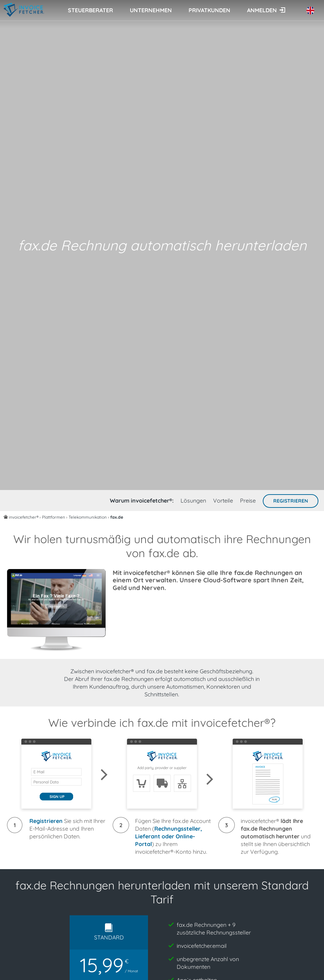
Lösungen (193, 500)
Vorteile (223, 500)
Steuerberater (90, 10)
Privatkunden (209, 10)
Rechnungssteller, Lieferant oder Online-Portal (168, 836)
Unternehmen (151, 10)
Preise (248, 500)
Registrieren (291, 501)
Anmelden (262, 10)
